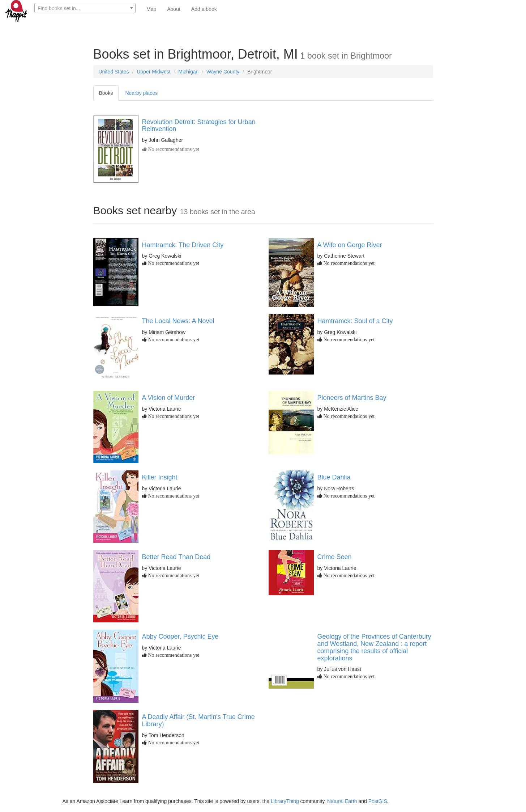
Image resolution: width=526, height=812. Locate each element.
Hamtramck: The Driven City (183, 245)
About (174, 9)
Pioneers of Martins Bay (352, 398)
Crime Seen (335, 557)
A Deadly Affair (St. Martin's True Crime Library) (198, 720)
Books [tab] (106, 93)
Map (151, 9)
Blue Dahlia (334, 477)
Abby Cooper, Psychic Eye (180, 637)
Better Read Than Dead (176, 557)
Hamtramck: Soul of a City (355, 321)
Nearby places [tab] (141, 93)
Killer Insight (160, 477)
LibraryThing (285, 801)
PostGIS (378, 801)
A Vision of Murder (169, 398)
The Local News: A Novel (178, 321)
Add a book (204, 9)
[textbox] (85, 8)
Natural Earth (342, 801)
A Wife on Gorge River (350, 245)
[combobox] (85, 8)
